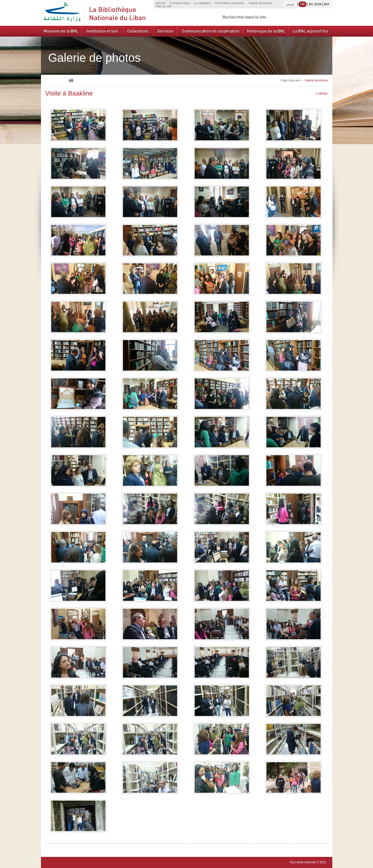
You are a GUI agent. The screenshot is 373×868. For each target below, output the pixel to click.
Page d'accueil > (293, 80)
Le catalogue (202, 3)
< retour (322, 93)
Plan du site (164, 6)
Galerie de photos (260, 3)
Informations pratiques (230, 3)
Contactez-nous (180, 3)
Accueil (161, 3)
